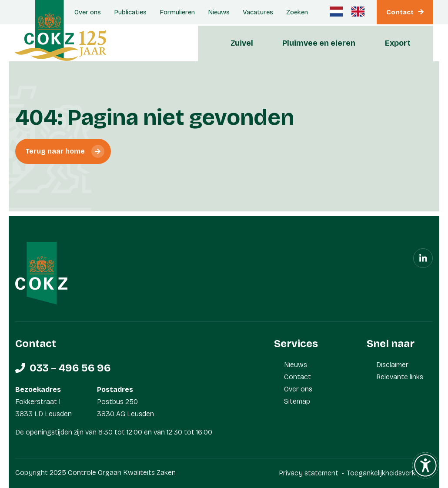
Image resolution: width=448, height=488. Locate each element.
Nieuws (219, 12)
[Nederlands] (336, 12)
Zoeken (297, 12)
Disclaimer (392, 365)
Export (398, 43)
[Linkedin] (423, 258)
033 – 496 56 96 (70, 368)
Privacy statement (309, 473)
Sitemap (297, 401)
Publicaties (130, 12)
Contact (400, 12)
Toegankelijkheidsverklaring (390, 473)
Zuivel (242, 43)
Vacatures (258, 12)
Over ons (298, 389)
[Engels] (358, 12)
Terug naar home (55, 151)
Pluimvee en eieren (319, 43)
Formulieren (177, 12)
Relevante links (400, 377)
